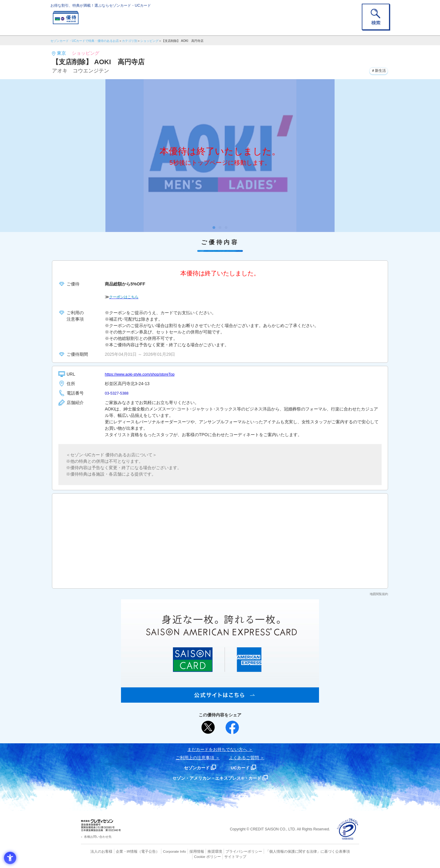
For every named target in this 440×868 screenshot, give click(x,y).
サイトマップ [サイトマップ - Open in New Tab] (220, 856)
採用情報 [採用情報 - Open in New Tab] (185, 851)
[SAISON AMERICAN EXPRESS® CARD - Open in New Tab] (220, 699)
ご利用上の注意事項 (195, 758)
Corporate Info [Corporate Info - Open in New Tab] (164, 851)
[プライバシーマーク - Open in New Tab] (348, 829)
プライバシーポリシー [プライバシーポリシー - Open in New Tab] (229, 851)
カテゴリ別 (130, 41)
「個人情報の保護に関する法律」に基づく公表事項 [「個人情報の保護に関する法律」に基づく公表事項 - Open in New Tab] (287, 851)
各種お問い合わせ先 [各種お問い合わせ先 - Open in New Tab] (98, 837)
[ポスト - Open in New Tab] (208, 727)
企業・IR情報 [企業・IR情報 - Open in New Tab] (119, 851)
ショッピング (149, 41)
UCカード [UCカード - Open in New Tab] (242, 768)
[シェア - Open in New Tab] (232, 727)
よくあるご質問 (244, 758)
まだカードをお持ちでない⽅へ (217, 749)
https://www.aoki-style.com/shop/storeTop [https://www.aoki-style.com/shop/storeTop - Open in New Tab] (144, 374)
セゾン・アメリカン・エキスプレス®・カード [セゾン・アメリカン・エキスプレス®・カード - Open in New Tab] (217, 778)
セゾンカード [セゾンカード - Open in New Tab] (195, 768)
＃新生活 (377, 70)
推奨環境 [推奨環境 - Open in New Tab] (202, 851)
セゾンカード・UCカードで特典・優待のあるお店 (85, 41)
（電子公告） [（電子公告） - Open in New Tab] (140, 851)
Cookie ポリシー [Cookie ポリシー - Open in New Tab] (342, 851)
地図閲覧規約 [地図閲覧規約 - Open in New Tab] (379, 594)
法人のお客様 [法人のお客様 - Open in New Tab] (96, 851)
